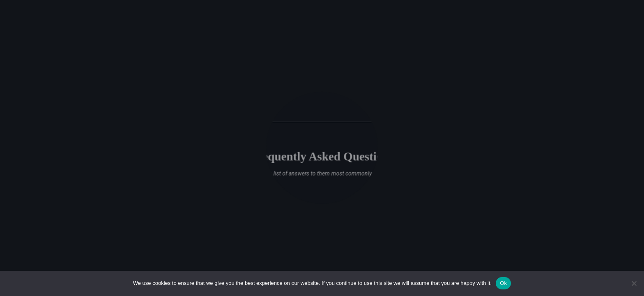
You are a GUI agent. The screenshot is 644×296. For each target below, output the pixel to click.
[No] (634, 283)
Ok (503, 283)
